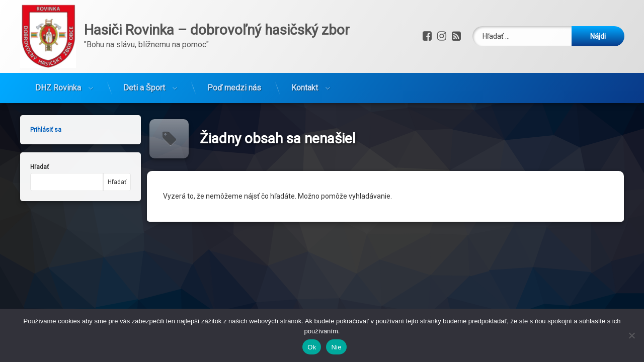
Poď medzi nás (234, 82)
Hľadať (33, 167)
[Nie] (631, 335)
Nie (336, 347)
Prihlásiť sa (39, 130)
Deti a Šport (144, 82)
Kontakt (305, 82)
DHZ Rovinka (58, 82)
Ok (312, 347)
